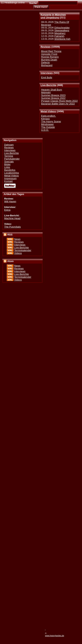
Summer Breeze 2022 (53, 98)
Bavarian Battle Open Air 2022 (58, 104)
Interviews (47, 73)
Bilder (7, 164)
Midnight (46, 92)
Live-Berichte (48, 85)
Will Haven (10, 201)
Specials (9, 162)
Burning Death (49, 60)
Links (7, 167)
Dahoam (9, 145)
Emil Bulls (47, 77)
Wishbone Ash (62, 39)
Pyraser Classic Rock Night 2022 (59, 101)
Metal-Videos (48, 111)
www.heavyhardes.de (55, 636)
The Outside (48, 127)
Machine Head (12, 218)
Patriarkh (59, 36)
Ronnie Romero (50, 57)
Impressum (10, 178)
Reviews (46, 47)
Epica (7, 210)
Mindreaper (47, 124)
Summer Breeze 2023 (53, 95)
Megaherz (60, 33)
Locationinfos (11, 173)
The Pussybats (12, 227)
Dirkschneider (62, 28)
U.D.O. (45, 130)
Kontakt (8, 181)
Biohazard (47, 65)
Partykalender (12, 159)
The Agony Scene (51, 121)
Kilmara (45, 119)
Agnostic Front (49, 54)
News (17, 239)
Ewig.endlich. (48, 116)
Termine (9, 156)
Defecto (45, 62)
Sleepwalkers (62, 30)
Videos (18, 253)
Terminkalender (23, 250)
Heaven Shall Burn (52, 90)
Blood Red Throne (51, 51)
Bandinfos (10, 170)
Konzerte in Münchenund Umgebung (53, 16)
